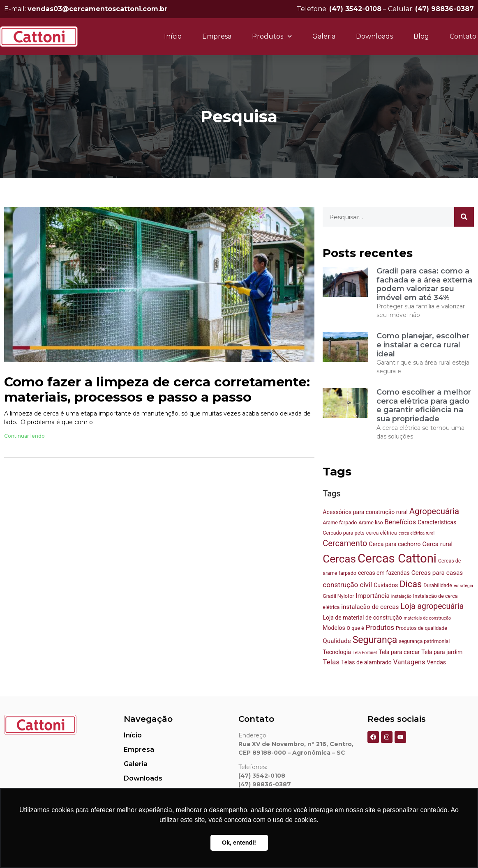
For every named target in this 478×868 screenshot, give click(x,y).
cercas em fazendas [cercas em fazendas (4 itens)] (384, 573)
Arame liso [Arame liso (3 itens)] (371, 522)
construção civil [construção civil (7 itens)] (347, 585)
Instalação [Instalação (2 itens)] (401, 596)
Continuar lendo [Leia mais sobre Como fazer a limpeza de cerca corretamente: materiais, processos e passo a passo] (24, 436)
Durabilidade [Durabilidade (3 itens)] (438, 585)
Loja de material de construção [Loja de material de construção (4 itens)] (362, 618)
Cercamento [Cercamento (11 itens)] (345, 543)
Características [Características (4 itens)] (437, 522)
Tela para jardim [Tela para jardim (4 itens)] (442, 652)
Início (173, 36)
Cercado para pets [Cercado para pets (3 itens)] (343, 533)
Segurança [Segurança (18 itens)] (375, 640)
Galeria (324, 36)
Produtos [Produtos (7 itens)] (380, 627)
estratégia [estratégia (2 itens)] (463, 586)
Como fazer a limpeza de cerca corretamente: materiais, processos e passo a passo (157, 390)
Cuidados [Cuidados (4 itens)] (386, 585)
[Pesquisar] (464, 217)
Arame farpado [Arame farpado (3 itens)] (340, 522)
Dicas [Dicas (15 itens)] (411, 584)
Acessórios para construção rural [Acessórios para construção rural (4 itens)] (365, 512)
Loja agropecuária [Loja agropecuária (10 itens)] (432, 606)
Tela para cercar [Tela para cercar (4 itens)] (399, 652)
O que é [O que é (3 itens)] (356, 628)
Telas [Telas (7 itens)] (331, 662)
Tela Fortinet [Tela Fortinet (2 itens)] (365, 653)
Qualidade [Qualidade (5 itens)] (337, 641)
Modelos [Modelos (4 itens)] (334, 628)
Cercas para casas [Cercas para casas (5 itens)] (437, 573)
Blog (421, 36)
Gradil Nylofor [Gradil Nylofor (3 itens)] (338, 596)
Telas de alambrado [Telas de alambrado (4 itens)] (366, 662)
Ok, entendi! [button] (239, 843)
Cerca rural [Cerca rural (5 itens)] (438, 544)
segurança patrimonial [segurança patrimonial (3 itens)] (424, 641)
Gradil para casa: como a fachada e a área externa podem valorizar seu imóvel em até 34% (424, 284)
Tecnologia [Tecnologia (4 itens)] (337, 652)
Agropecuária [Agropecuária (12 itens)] (434, 511)
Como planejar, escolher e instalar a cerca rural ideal (423, 345)
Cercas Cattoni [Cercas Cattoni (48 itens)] (397, 558)
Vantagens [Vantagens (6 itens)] (409, 662)
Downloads (374, 36)
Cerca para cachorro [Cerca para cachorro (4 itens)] (395, 544)
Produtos (272, 36)
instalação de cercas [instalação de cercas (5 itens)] (370, 607)
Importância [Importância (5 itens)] (373, 596)
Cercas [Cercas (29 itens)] (339, 559)
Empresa (217, 36)
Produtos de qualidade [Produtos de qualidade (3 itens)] (421, 628)
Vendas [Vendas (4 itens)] (436, 662)
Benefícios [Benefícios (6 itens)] (401, 522)
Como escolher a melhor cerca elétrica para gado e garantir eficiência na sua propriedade (424, 405)
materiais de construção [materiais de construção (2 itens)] (427, 618)
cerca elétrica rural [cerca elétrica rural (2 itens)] (416, 533)
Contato (463, 36)
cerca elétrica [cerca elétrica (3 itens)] (382, 533)
